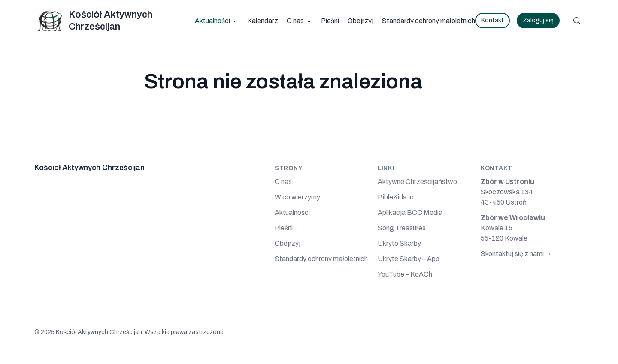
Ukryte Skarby (399, 243)
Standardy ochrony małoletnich (429, 21)
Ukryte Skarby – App (409, 259)
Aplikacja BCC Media (410, 212)
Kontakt (492, 20)
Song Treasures (402, 228)
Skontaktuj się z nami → (516, 254)
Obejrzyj (360, 21)
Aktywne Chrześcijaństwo (417, 182)
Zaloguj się (538, 20)
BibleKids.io (396, 197)
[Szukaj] (577, 21)
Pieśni (330, 21)
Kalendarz (263, 21)
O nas (295, 21)
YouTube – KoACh (405, 274)
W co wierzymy (297, 197)
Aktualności (212, 21)
